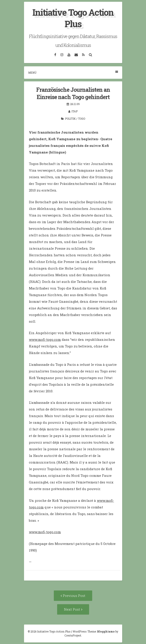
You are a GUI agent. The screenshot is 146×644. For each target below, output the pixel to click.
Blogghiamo (106, 631)
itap (75, 111)
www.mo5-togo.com (45, 339)
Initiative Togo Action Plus (73, 18)
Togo (82, 119)
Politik (70, 119)
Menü (73, 72)
